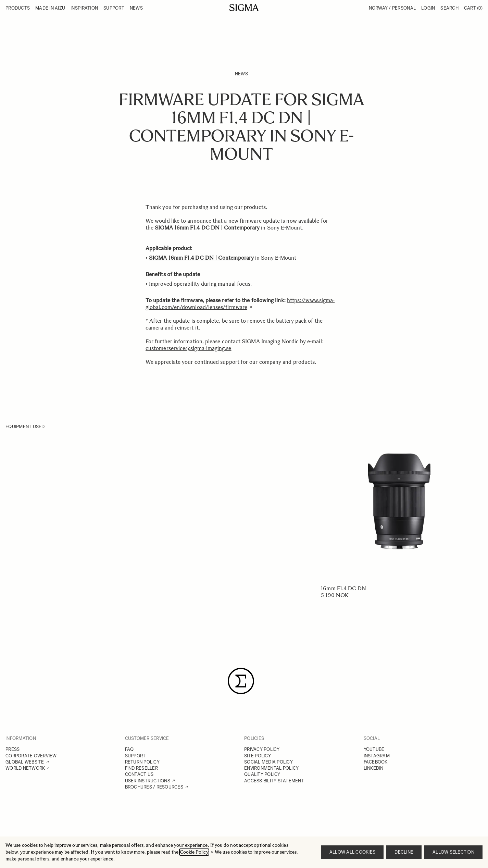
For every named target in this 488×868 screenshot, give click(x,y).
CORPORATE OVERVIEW (31, 756)
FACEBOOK (376, 762)
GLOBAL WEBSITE (25, 762)
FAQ (129, 749)
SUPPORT (135, 756)
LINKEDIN (374, 768)
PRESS (12, 749)
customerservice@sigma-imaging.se (189, 348)
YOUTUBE (374, 749)
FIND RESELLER (141, 768)
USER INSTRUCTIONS (148, 781)
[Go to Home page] (244, 8)
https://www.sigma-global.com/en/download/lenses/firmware (240, 304)
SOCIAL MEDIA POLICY (268, 762)
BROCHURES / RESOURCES (154, 787)
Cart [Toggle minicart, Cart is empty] (473, 8)
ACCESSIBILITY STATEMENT (274, 781)
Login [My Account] (428, 8)
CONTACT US (139, 774)
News (241, 74)
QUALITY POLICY (262, 774)
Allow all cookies (352, 852)
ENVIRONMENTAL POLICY (271, 768)
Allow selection (453, 852)
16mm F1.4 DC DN (343, 588)
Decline (404, 852)
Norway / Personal (392, 8)
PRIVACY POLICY (262, 749)
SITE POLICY (258, 756)
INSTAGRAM (377, 756)
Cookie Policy (194, 852)
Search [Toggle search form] (449, 8)
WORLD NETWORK (25, 768)
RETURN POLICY (142, 762)
